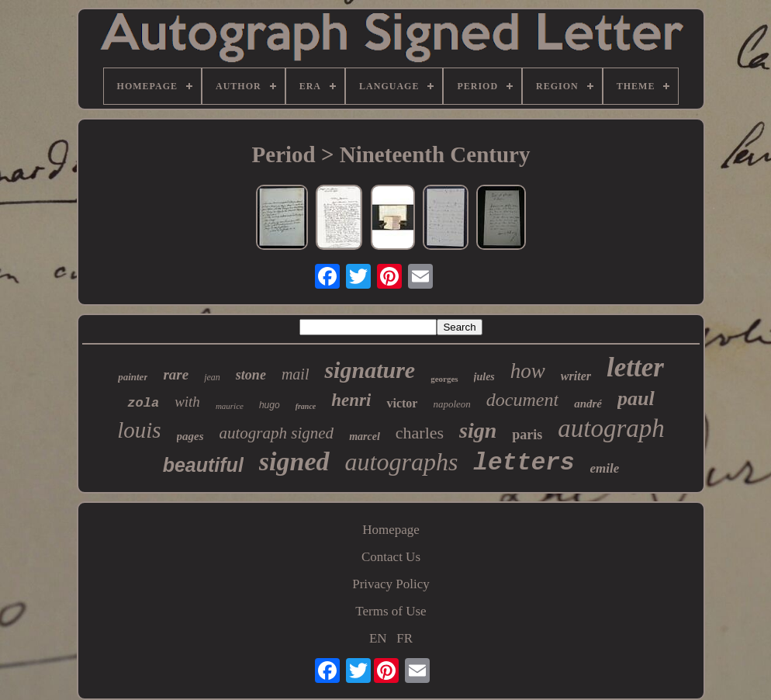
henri (351, 400)
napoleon (451, 404)
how (528, 371)
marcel (365, 437)
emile (605, 468)
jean (212, 377)
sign (478, 430)
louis (139, 430)
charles (420, 433)
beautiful (203, 465)
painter (133, 377)
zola (143, 403)
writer (576, 376)
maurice (230, 406)
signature (370, 370)
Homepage (391, 530)
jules (484, 377)
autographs (402, 462)
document (522, 400)
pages (190, 436)
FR (405, 638)
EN (378, 638)
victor (402, 403)
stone (251, 375)
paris (527, 435)
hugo (270, 405)
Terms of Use (391, 611)
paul (636, 399)
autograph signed (277, 433)
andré (588, 404)
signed (294, 461)
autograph (611, 428)
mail (296, 374)
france (306, 406)
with (187, 402)
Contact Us (391, 557)
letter (635, 367)
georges (444, 379)
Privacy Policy (391, 584)
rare (176, 374)
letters (524, 463)
